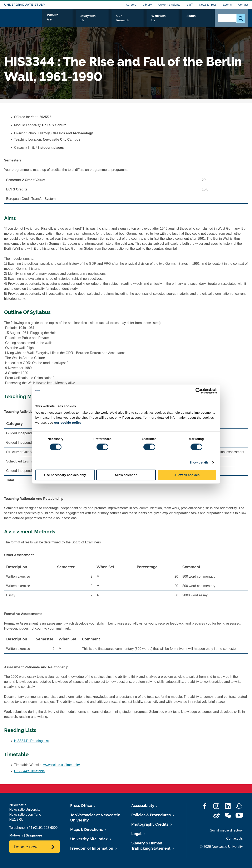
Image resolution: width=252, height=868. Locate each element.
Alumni (202, 20)
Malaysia (16, 835)
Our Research (151, 20)
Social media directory (226, 830)
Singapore (34, 835)
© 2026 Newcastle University (221, 847)
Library (147, 5)
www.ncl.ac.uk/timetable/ (62, 765)
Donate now (26, 847)
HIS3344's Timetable (29, 771)
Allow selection (126, 475)
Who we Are (94, 20)
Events (227, 5)
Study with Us (122, 20)
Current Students (169, 5)
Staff (190, 5)
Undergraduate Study (25, 5)
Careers (131, 5)
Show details (199, 462)
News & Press (208, 5)
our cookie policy (68, 423)
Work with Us (179, 20)
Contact (243, 5)
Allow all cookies (187, 475)
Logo (23, 19)
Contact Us (234, 838)
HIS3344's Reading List (32, 741)
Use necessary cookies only (65, 475)
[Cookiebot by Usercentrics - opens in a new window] (199, 391)
